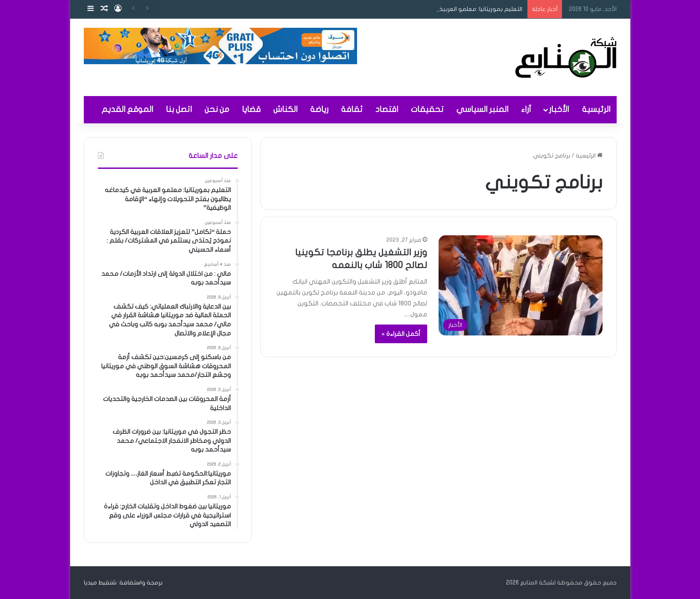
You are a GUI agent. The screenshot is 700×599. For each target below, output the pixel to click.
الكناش (285, 109)
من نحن (217, 109)
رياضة (319, 109)
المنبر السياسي (482, 109)
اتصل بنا (179, 109)
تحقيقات (427, 109)
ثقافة (352, 109)
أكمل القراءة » (401, 334)
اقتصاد (387, 109)
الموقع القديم (127, 109)
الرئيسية (596, 109)
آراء (526, 109)
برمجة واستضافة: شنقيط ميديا (123, 583)
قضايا (251, 109)
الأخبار (559, 109)
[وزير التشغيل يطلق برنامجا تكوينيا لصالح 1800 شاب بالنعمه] (521, 285)
